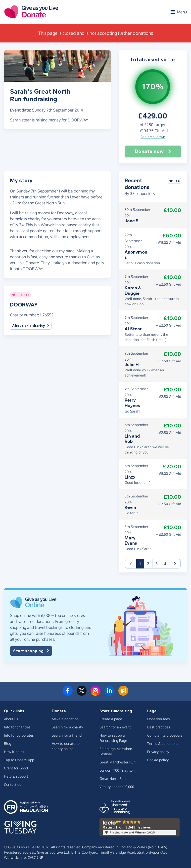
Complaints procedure (165, 735)
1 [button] (142, 563)
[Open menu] (178, 12)
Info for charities (17, 727)
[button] (175, 564)
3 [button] (157, 564)
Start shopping (31, 651)
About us (11, 719)
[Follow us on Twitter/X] (82, 694)
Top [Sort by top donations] (175, 181)
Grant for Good (16, 768)
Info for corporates (19, 735)
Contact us (13, 784)
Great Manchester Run (118, 762)
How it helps (14, 752)
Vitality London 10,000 (117, 787)
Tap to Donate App (19, 760)
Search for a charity (67, 727)
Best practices (159, 727)
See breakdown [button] (153, 137)
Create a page (111, 719)
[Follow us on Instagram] (95, 694)
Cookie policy (158, 760)
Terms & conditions (163, 743)
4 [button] (165, 564)
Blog (8, 743)
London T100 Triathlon (117, 770)
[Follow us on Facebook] (68, 694)
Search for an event (115, 727)
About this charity (31, 326)
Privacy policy (158, 752)
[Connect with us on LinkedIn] (109, 694)
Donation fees (159, 719)
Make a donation (65, 719)
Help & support (16, 776)
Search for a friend (67, 735)
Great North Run (113, 778)
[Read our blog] (123, 694)
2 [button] (148, 564)
